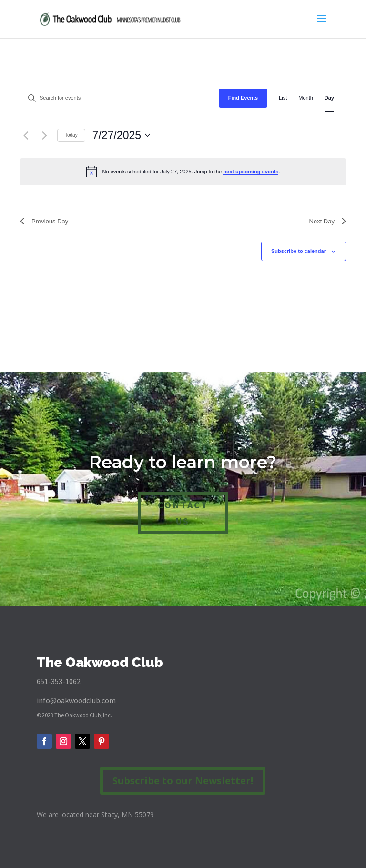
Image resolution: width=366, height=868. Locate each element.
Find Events (243, 98)
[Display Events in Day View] (329, 98)
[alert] (183, 172)
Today (71, 135)
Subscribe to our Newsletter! (183, 781)
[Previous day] (26, 135)
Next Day (328, 221)
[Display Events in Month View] (306, 98)
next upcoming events (251, 172)
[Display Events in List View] (283, 98)
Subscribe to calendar (299, 251)
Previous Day (44, 221)
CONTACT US (183, 513)
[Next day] (44, 135)
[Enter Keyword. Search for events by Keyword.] (120, 98)
